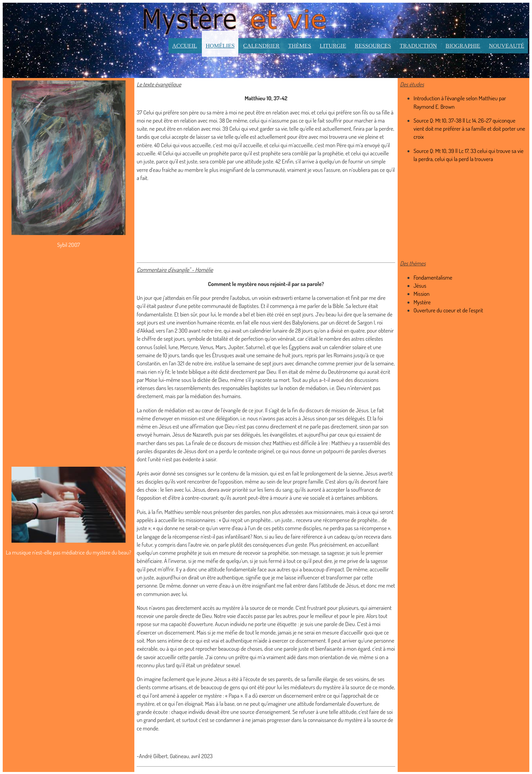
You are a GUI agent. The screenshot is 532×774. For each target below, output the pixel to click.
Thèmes (300, 46)
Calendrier (262, 46)
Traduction (418, 46)
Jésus (420, 286)
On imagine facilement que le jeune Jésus (182, 679)
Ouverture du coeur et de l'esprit (448, 310)
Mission (421, 294)
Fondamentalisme (433, 277)
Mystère (422, 302)
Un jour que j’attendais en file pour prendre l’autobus (193, 298)
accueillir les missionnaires (187, 520)
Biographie (463, 46)
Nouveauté (507, 46)
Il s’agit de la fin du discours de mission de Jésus (317, 410)
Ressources (373, 46)
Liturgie (333, 46)
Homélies (220, 46)
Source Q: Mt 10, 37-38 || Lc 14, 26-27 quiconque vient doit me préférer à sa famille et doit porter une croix (469, 129)
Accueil (185, 46)
